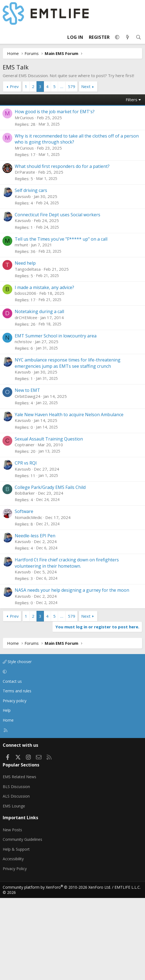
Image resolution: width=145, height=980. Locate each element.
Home (8, 802)
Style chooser (17, 744)
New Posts (12, 912)
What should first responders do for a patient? (62, 248)
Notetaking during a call (39, 393)
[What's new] (128, 37)
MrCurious (24, 200)
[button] (117, 37)
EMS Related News (19, 859)
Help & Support (16, 931)
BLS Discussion (16, 869)
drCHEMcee (26, 399)
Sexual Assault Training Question (49, 521)
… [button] (62, 86)
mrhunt (21, 327)
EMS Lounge (14, 888)
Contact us (12, 763)
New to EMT (27, 472)
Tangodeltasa (28, 351)
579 (72, 86)
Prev (14, 86)
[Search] (138, 37)
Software (24, 593)
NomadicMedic (28, 599)
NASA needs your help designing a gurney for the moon (72, 672)
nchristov (23, 424)
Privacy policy (15, 783)
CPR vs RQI (26, 545)
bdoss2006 (25, 375)
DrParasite (25, 254)
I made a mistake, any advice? (44, 369)
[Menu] (7, 37)
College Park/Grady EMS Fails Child (50, 569)
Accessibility (13, 941)
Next (86, 86)
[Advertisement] (72, 135)
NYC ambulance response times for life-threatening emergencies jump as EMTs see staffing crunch (68, 445)
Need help (25, 345)
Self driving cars (31, 272)
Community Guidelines (22, 921)
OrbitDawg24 (28, 478)
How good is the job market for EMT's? (55, 194)
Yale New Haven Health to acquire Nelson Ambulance (69, 497)
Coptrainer (25, 527)
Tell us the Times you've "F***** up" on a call (61, 321)
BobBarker (25, 575)
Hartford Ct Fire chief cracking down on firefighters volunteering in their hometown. (67, 645)
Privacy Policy (15, 951)
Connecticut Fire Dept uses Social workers (58, 297)
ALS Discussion (16, 878)
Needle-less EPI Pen (35, 618)
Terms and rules (17, 773)
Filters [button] (132, 182)
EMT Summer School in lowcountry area (56, 418)
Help (7, 792)
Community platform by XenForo (57, 969)
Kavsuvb (23, 278)
